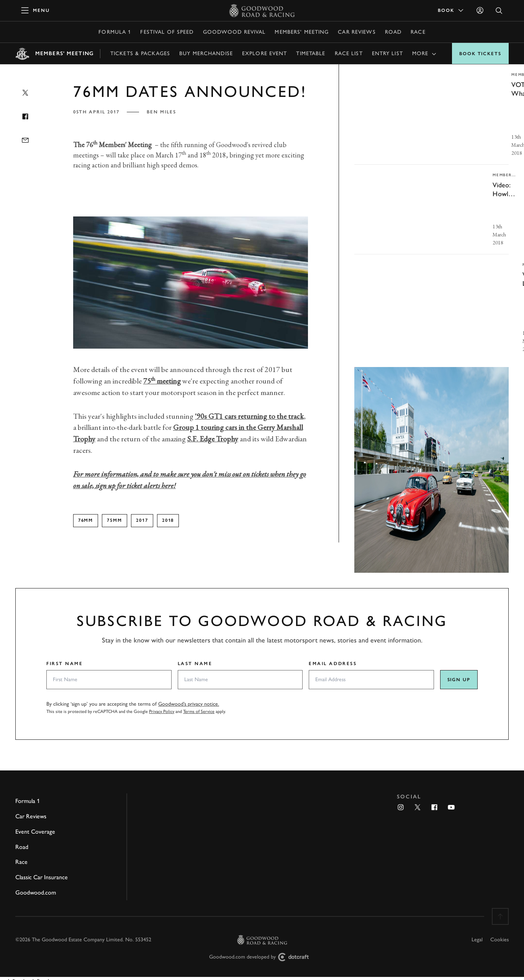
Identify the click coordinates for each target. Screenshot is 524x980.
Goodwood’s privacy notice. (189, 704)
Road (393, 32)
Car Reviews (357, 32)
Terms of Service (199, 711)
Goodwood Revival (234, 32)
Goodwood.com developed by (262, 957)
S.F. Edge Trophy (213, 439)
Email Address (333, 664)
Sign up (459, 680)
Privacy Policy (162, 711)
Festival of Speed (167, 32)
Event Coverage (35, 832)
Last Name (195, 664)
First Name (65, 664)
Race (418, 32)
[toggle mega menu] (36, 10)
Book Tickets (480, 54)
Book (451, 10)
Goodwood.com (36, 892)
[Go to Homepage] (262, 10)
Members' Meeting (302, 32)
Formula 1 (115, 32)
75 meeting (162, 381)
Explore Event (265, 53)
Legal (477, 940)
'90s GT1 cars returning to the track (249, 416)
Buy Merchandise (206, 53)
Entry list (387, 53)
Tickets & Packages (140, 53)
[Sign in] (480, 10)
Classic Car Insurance (42, 877)
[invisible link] (431, 115)
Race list (349, 53)
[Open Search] (499, 11)
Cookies (499, 940)
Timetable (311, 53)
